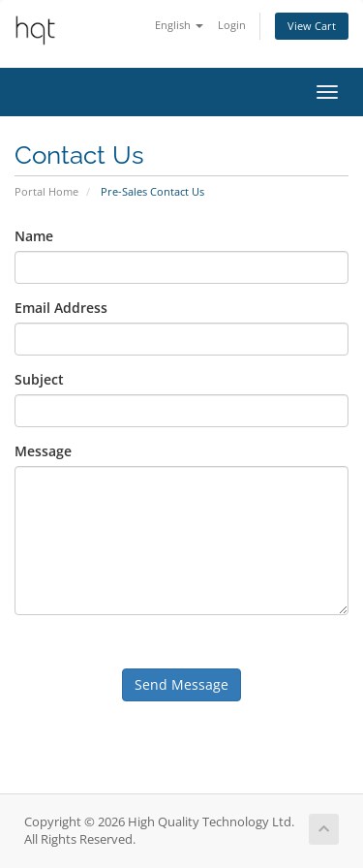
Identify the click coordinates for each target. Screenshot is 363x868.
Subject (39, 379)
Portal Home (46, 191)
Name (34, 236)
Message (43, 451)
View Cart (312, 26)
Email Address (61, 308)
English (179, 25)
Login (232, 25)
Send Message (181, 684)
